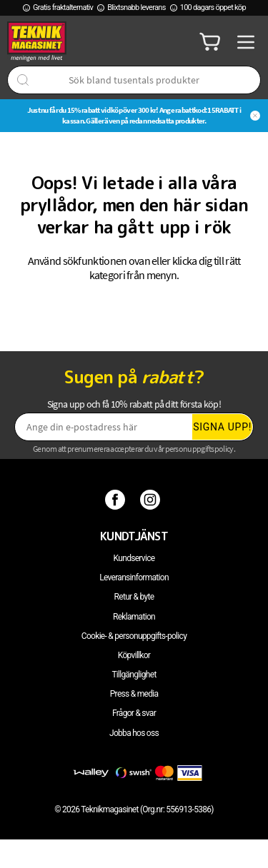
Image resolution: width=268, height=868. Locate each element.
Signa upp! (222, 427)
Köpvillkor (134, 655)
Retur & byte (134, 597)
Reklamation (134, 617)
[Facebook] (117, 499)
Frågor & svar (134, 713)
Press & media (134, 694)
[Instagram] (152, 499)
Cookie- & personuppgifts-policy (134, 636)
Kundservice (134, 558)
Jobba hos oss (134, 733)
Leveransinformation (134, 577)
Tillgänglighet (134, 675)
